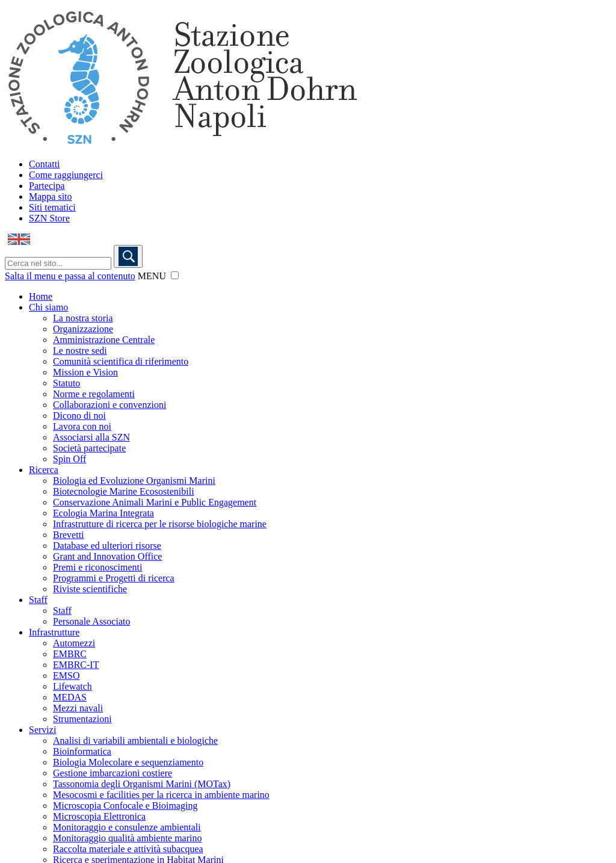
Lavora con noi (82, 426)
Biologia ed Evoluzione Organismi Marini (134, 481)
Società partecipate (89, 448)
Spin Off (69, 459)
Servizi (42, 730)
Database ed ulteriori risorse (107, 546)
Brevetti (69, 535)
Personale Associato (91, 621)
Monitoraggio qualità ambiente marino (128, 838)
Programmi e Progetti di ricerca (114, 578)
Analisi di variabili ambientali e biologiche (135, 741)
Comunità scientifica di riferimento (121, 361)
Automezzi (74, 643)
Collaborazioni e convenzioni (109, 405)
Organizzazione (83, 329)
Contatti (45, 164)
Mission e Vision (85, 372)
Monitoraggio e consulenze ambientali (127, 827)
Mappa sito (51, 196)
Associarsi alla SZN (91, 437)
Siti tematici (52, 207)
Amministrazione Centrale (104, 340)
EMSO (66, 676)
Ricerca (44, 470)
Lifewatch (72, 686)
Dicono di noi (79, 416)
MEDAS (70, 697)
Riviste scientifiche (90, 589)
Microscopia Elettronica (99, 816)
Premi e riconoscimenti (97, 567)
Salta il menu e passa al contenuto (70, 276)
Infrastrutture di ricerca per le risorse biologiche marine (160, 524)
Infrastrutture (54, 632)
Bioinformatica (82, 751)
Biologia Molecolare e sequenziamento (128, 762)
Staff (38, 600)
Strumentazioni (82, 719)
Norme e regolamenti (94, 394)
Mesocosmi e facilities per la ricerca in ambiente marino (161, 795)
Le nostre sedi (80, 351)
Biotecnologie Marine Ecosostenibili (124, 491)
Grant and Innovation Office (107, 556)
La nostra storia (83, 318)
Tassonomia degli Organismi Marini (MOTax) (142, 784)
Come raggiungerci (66, 175)
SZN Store (49, 218)
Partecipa (47, 186)
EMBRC (70, 654)
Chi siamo (48, 307)
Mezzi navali (78, 708)
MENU (152, 276)
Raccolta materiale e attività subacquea (128, 849)
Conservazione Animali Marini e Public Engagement (155, 502)
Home (41, 296)
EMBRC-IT (76, 665)
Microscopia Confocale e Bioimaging (125, 806)
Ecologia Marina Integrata (103, 513)
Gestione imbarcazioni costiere (112, 773)
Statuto (66, 383)
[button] (175, 275)
